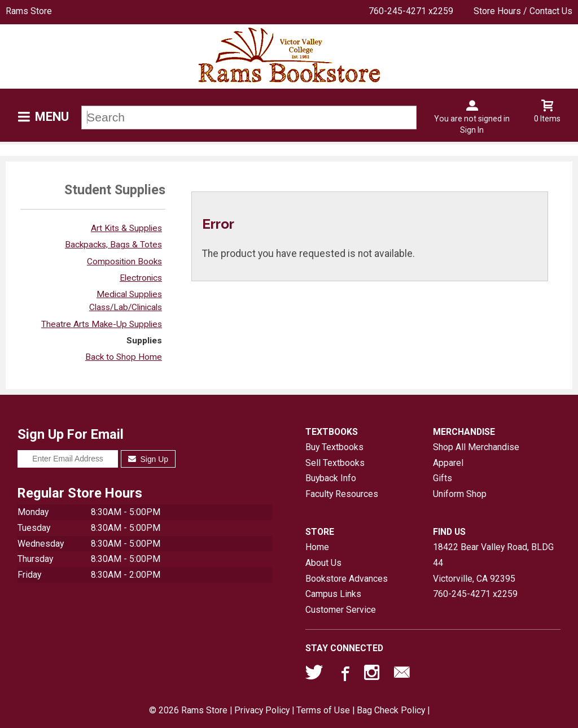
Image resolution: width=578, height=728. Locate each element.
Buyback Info (331, 478)
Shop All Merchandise (476, 447)
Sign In (472, 130)
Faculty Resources (342, 494)
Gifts (443, 478)
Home (317, 547)
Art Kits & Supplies (126, 228)
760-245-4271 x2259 (411, 11)
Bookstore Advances (347, 579)
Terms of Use (323, 710)
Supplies (144, 341)
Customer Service (341, 610)
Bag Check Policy (391, 710)
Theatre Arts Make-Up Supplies (102, 324)
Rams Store (29, 11)
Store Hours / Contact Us (523, 11)
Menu (52, 117)
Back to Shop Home (124, 357)
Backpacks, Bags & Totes (113, 245)
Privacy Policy (262, 710)
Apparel (448, 463)
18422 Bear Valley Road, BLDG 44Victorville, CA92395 (493, 563)
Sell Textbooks (335, 463)
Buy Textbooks (334, 447)
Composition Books (124, 261)
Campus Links (333, 594)
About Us (323, 563)
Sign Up (148, 459)
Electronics (141, 278)
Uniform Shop (460, 494)
